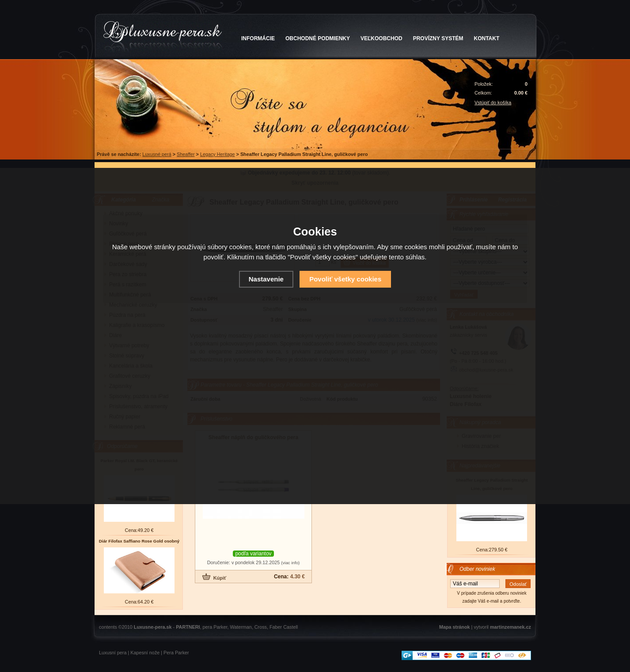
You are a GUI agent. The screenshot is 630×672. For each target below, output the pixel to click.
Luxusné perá (157, 154)
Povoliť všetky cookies (345, 279)
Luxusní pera (113, 653)
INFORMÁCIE (258, 38)
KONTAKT (487, 38)
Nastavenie (266, 279)
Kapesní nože (145, 653)
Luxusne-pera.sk (153, 627)
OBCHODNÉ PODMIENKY (318, 38)
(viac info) (290, 563)
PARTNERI (188, 627)
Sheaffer (186, 154)
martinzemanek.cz (510, 627)
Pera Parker (176, 653)
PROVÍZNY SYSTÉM (438, 38)
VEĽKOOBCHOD (381, 38)
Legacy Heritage (218, 154)
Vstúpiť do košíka (493, 103)
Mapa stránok (455, 627)
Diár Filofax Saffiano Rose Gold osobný (139, 541)
